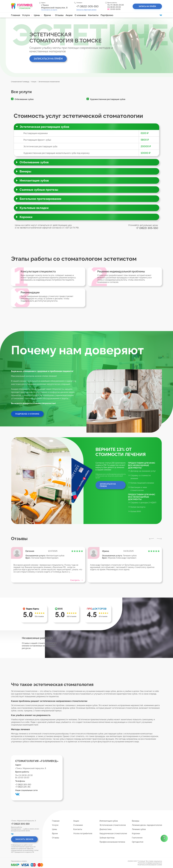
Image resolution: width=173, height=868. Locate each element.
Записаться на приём (48, 59)
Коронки (136, 834)
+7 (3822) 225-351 (23, 787)
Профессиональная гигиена (112, 842)
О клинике (80, 15)
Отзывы (59, 15)
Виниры (136, 821)
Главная (16, 15)
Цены (37, 15)
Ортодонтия (138, 842)
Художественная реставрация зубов (108, 99)
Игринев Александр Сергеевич (122, 558)
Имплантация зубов (55, 556)
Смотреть (77, 580)
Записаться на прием (108, 485)
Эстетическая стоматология (113, 825)
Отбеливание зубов (24, 99)
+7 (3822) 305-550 (87, 6)
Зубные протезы (107, 838)
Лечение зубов (130, 556)
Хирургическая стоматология (113, 834)
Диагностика (105, 829)
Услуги (26, 15)
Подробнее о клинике (27, 414)
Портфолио (107, 15)
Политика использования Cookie (150, 865)
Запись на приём (147, 6)
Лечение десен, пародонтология (147, 825)
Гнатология (137, 838)
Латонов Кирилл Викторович (45, 558)
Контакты (93, 15)
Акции (69, 15)
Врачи (47, 15)
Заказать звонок (86, 10)
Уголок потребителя (83, 834)
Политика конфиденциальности (150, 863)
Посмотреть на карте (49, 10)
